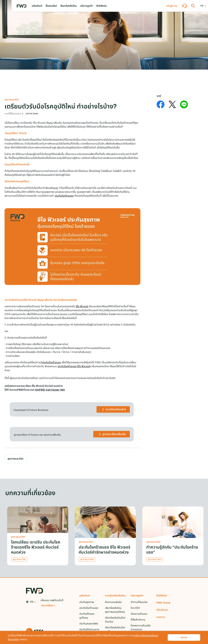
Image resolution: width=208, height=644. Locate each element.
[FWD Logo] (22, 6)
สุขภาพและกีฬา (16, 459)
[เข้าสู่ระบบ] (172, 6)
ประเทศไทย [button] (47, 606)
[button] (37, 6)
